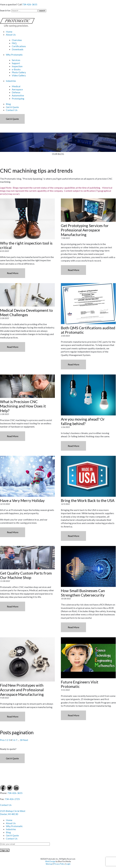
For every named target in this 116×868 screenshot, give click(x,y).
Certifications (19, 46)
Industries (11, 81)
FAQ (14, 43)
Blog (8, 104)
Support (16, 63)
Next (25, 740)
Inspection (17, 66)
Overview (17, 40)
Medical (16, 86)
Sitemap (49, 864)
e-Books (16, 69)
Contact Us (12, 110)
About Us (11, 35)
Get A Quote (12, 107)
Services (16, 60)
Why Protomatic (14, 55)
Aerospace (17, 89)
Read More (13, 273)
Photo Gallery (19, 72)
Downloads (18, 49)
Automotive (18, 95)
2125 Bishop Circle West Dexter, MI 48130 (13, 812)
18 (21, 740)
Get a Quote (12, 119)
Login (68, 864)
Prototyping (18, 98)
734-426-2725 (12, 799)
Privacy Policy (59, 864)
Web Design (50, 861)
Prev (2, 740)
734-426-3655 (30, 4)
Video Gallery (19, 75)
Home (9, 32)
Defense (16, 92)
